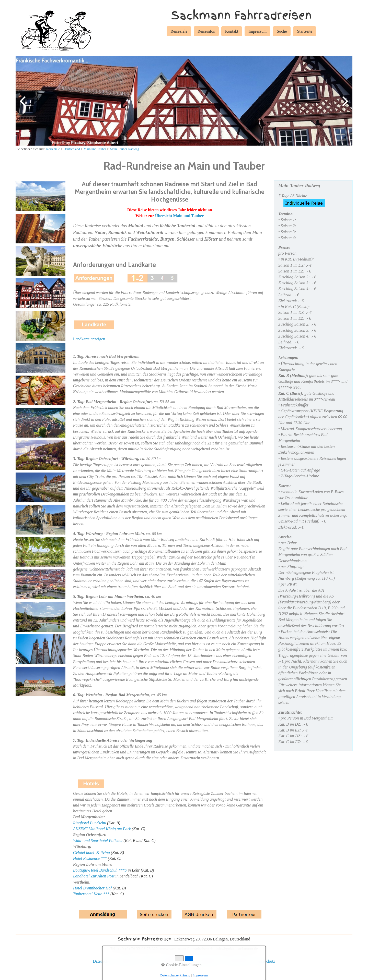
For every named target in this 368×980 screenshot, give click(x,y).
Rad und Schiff (238, 961)
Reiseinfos (206, 31)
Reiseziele (179, 31)
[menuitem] (179, 32)
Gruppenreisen (209, 961)
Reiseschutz (265, 961)
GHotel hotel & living (91, 853)
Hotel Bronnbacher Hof (92, 888)
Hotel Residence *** (90, 858)
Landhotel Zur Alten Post (94, 876)
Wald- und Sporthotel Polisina (98, 841)
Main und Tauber (95, 149)
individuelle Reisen (176, 961)
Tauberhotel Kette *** (91, 894)
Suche (282, 31)
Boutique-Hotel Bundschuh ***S (100, 870)
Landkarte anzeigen (89, 339)
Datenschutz (103, 961)
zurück (23, 105)
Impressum (257, 31)
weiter (345, 105)
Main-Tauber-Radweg (124, 149)
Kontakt (232, 31)
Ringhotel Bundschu (90, 823)
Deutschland (72, 149)
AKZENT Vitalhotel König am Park (102, 829)
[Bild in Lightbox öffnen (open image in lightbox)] (41, 196)
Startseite (305, 31)
